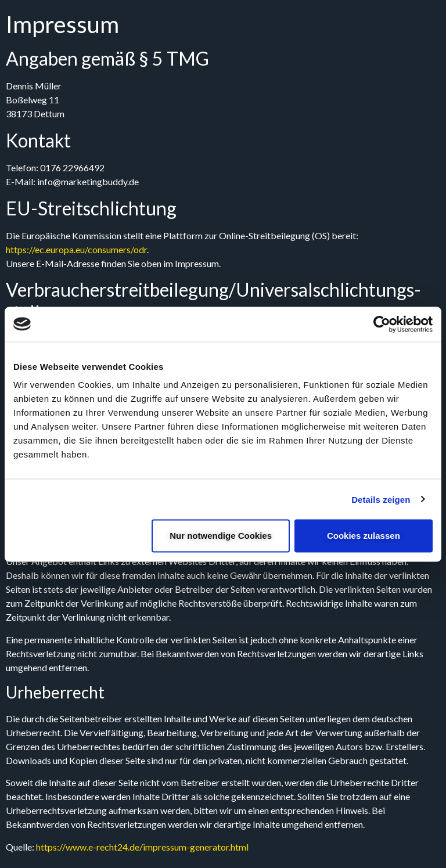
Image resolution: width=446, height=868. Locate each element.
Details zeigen (381, 499)
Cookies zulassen (364, 536)
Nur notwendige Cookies (221, 536)
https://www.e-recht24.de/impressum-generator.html (142, 847)
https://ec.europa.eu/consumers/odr (76, 249)
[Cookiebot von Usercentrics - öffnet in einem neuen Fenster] (382, 324)
